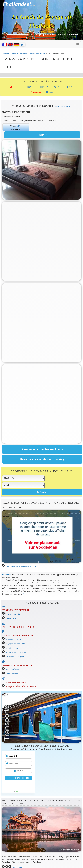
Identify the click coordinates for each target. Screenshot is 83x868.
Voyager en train (13, 639)
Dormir (32, 87)
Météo (70, 87)
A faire (58, 87)
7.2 (17, 126)
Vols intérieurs (12, 648)
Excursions (36, 92)
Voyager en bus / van (15, 644)
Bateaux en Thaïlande (16, 652)
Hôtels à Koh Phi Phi (37, 54)
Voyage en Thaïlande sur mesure (21, 686)
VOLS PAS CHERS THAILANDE (18, 627)
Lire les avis (16, 129)
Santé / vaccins (12, 674)
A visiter (45, 87)
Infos (49, 92)
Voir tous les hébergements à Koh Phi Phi (22, 566)
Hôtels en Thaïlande (19, 54)
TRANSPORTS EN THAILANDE (18, 635)
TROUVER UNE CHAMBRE (16, 610)
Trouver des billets (18, 778)
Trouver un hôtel (13, 614)
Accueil (6, 54)
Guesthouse (11, 618)
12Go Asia (18, 792)
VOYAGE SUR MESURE (14, 682)
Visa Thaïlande (12, 669)
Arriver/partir (16, 87)
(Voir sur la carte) (63, 106)
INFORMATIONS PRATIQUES (17, 665)
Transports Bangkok (15, 657)
